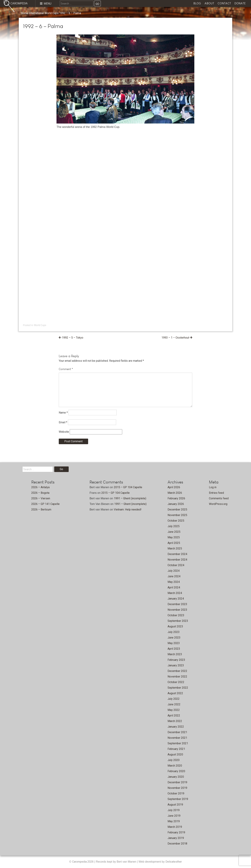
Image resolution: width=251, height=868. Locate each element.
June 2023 (174, 638)
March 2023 (175, 654)
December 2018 (177, 844)
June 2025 (174, 532)
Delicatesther (174, 862)
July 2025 (174, 526)
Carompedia (80, 862)
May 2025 (174, 537)
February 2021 (176, 749)
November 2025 (177, 515)
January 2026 (176, 504)
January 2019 (176, 838)
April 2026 (174, 487)
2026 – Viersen (41, 498)
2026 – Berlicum (41, 510)
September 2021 (178, 743)
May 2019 (174, 821)
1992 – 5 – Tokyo (73, 338)
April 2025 (174, 543)
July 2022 (174, 699)
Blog (197, 3)
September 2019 (178, 799)
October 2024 (176, 565)
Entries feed (216, 493)
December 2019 (177, 782)
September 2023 (178, 621)
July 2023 (174, 632)
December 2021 (177, 732)
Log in (213, 487)
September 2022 (178, 688)
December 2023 (177, 604)
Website (64, 432)
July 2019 (174, 810)
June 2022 (174, 704)
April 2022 (174, 716)
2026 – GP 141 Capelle (45, 504)
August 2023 (175, 626)
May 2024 (174, 582)
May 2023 (174, 643)
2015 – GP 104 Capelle (128, 487)
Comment (66, 369)
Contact (224, 3)
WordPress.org (218, 504)
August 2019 (175, 805)
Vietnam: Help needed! (128, 510)
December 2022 (177, 671)
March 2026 (175, 493)
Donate (240, 3)
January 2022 (176, 727)
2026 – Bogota (40, 493)
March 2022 (175, 721)
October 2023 (176, 615)
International (36, 13)
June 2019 (174, 816)
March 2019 (175, 827)
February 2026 (176, 498)
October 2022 (176, 682)
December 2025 (177, 510)
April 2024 (174, 587)
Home (25, 13)
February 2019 (176, 832)
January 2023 (176, 665)
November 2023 (177, 610)
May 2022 (174, 710)
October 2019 (176, 793)
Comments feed (219, 498)
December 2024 (177, 554)
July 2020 (174, 760)
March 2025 (175, 548)
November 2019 (177, 788)
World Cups (52, 13)
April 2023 (174, 649)
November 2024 (177, 560)
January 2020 (176, 777)
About (209, 3)
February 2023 (176, 660)
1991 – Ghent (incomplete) (130, 498)
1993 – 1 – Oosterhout (175, 338)
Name (63, 413)
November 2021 (177, 738)
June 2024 (174, 576)
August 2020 (175, 754)
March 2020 (175, 766)
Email (63, 422)
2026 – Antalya (40, 487)
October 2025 (176, 521)
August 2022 (175, 693)
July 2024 (174, 571)
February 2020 (176, 771)
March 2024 (175, 593)
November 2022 (177, 677)
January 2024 (176, 599)
